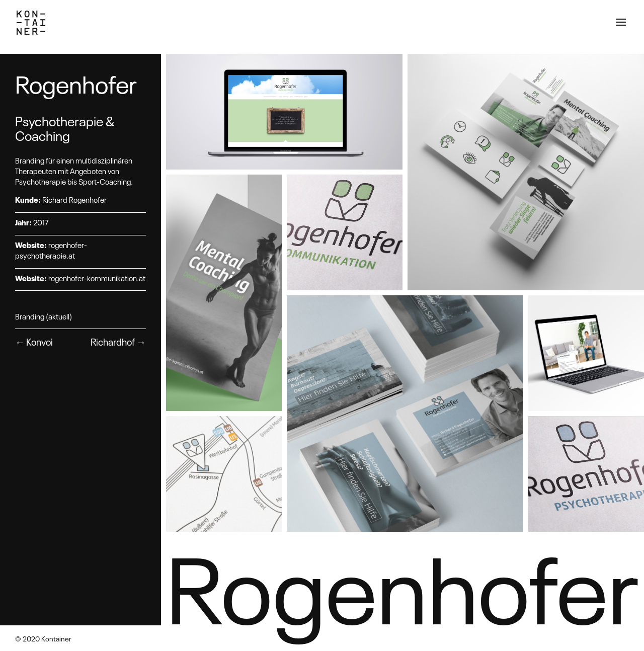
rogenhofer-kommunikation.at (97, 278)
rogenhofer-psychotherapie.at (51, 250)
